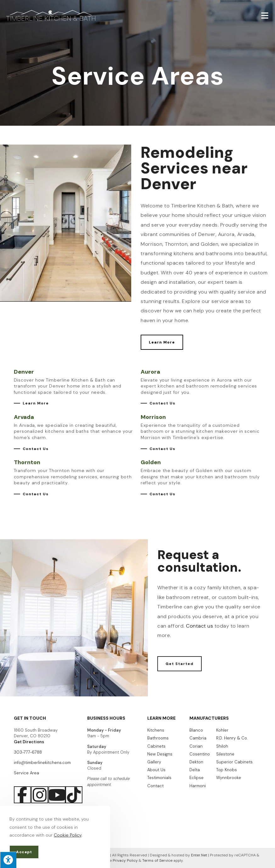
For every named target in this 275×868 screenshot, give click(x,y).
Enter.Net (199, 855)
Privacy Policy (125, 860)
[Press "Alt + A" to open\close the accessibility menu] (8, 860)
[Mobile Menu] (265, 15)
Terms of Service (157, 860)
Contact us (199, 626)
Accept (24, 852)
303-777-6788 (28, 752)
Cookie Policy (68, 835)
